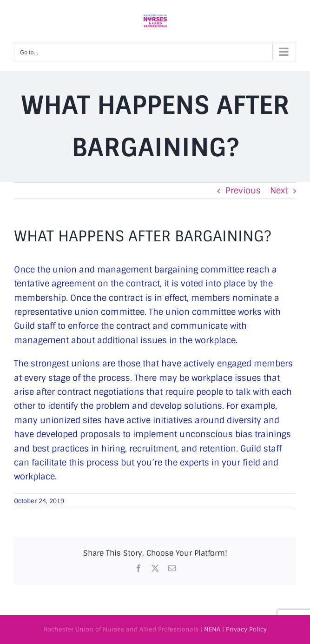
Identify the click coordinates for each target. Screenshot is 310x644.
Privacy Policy (246, 629)
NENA (212, 629)
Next (279, 191)
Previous (243, 191)
